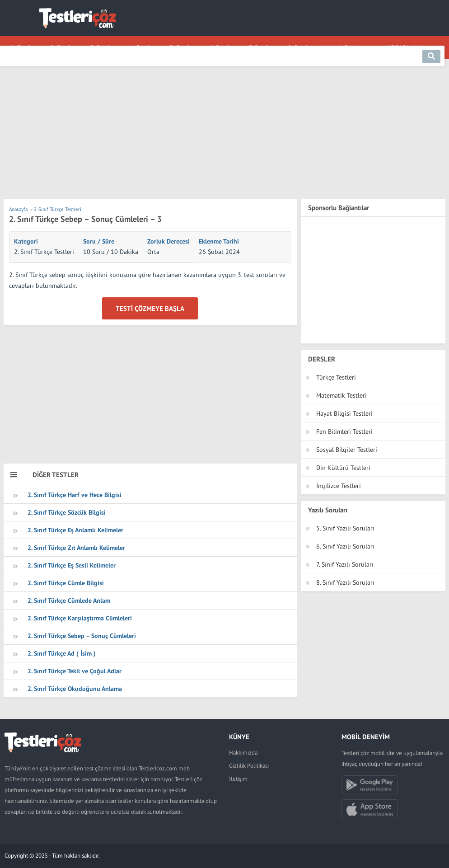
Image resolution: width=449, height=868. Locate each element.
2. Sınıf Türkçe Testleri (44, 252)
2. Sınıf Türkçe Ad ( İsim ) (62, 653)
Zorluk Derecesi (168, 241)
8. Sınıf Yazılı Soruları (345, 582)
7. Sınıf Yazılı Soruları (345, 564)
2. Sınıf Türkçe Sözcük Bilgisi (67, 512)
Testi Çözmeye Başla (150, 308)
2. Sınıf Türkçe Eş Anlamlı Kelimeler (75, 530)
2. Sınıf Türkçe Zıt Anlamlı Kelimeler (76, 548)
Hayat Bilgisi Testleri (344, 413)
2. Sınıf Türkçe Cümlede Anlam (69, 601)
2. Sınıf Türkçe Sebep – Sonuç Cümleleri (82, 636)
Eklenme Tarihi (219, 241)
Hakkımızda (243, 753)
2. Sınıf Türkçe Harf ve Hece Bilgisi (75, 495)
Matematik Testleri (341, 395)
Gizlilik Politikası (249, 766)
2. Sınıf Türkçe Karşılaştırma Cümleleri (80, 618)
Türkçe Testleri (336, 377)
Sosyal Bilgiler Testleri (347, 450)
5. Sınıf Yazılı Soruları (345, 528)
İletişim (238, 779)
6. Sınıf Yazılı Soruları (345, 546)
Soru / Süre (99, 241)
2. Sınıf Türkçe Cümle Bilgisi (66, 583)
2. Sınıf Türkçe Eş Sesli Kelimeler (72, 565)
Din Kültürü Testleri (343, 468)
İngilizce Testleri (339, 486)
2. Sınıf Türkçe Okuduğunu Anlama (75, 689)
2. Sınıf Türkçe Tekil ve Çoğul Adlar (75, 671)
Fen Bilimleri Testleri (344, 432)
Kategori (26, 241)
